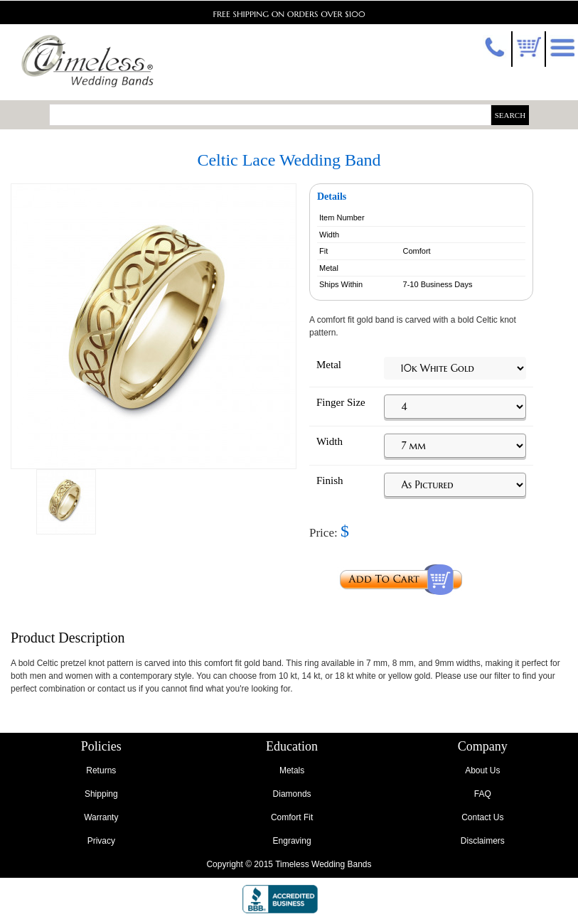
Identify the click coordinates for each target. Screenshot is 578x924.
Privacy (101, 841)
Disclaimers (483, 841)
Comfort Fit (292, 817)
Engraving (292, 841)
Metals (292, 770)
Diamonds (292, 794)
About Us (482, 770)
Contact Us (482, 817)
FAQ (483, 794)
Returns (101, 770)
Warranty (101, 817)
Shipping (101, 794)
